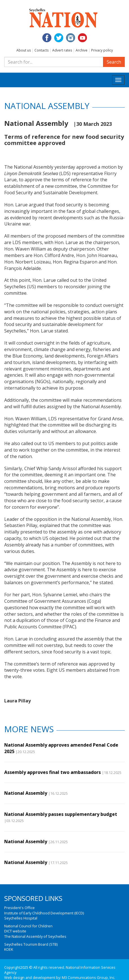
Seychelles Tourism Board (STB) (31, 944)
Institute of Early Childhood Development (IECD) (44, 913)
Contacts (41, 50)
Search (114, 62)
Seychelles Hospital (21, 918)
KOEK (9, 949)
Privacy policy (102, 50)
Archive (82, 50)
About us (24, 50)
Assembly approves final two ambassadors (53, 772)
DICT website (15, 931)
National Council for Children (28, 926)
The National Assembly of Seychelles (35, 936)
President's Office (19, 908)
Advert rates (62, 50)
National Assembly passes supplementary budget (61, 814)
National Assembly (26, 793)
